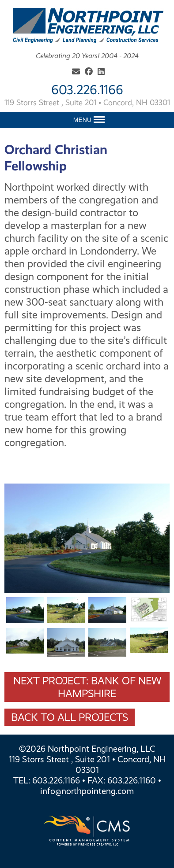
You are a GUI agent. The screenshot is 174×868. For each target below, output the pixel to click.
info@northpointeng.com (87, 791)
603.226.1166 (87, 90)
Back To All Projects (70, 717)
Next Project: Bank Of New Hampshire (87, 687)
